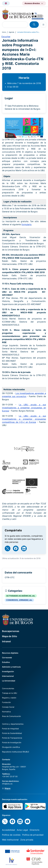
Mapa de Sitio (10, 636)
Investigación (8, 671)
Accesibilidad (9, 830)
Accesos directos (32, 3)
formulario (26, 224)
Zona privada (27, 840)
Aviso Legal (22, 830)
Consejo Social (8, 707)
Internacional (8, 676)
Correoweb (7, 658)
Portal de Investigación (12, 742)
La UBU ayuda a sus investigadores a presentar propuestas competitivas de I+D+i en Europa (24, 419)
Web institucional (10, 840)
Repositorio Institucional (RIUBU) (16, 752)
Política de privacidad (33, 835)
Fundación (6, 702)
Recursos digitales (10, 653)
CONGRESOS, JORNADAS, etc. (19, 600)
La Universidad (9, 681)
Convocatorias (8, 688)
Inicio (4, 32)
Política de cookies (11, 835)
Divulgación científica (11, 747)
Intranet (6, 641)
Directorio (35, 830)
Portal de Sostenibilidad (12, 733)
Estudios (6, 662)
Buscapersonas (11, 631)
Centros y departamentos (13, 724)
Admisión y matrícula (11, 667)
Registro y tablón (9, 698)
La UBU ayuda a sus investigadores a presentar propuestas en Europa (24, 408)
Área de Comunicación (11, 716)
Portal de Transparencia (12, 738)
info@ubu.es (7, 784)
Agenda (11, 32)
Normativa (6, 712)
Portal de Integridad (10, 729)
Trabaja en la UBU (10, 693)
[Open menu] (43, 25)
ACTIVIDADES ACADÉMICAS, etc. (21, 596)
